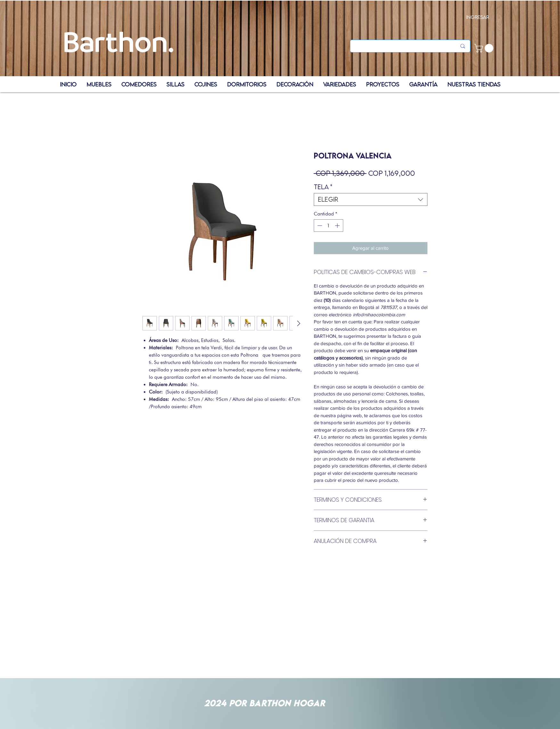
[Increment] (338, 226)
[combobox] (371, 199)
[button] (485, 48)
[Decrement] (319, 226)
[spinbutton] (328, 226)
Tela (323, 187)
